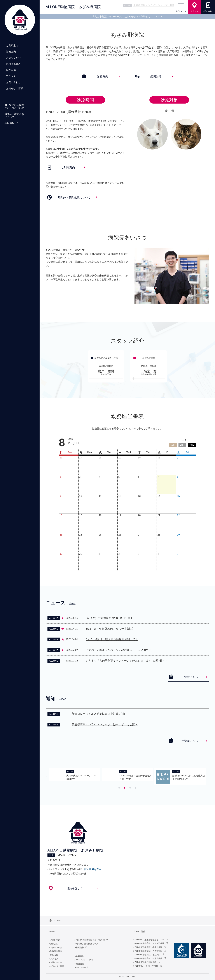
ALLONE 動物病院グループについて (92, 940)
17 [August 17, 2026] (81, 515)
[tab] (119, 788)
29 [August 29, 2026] (178, 535)
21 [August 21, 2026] (159, 515)
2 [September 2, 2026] (119, 554)
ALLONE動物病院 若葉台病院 (149, 958)
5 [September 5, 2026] (178, 554)
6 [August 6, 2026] (139, 477)
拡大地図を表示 (93, 869)
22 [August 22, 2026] (178, 515)
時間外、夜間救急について (88, 944)
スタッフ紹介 (56, 947)
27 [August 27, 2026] (139, 535)
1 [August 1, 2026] (178, 458)
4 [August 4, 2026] (99, 477)
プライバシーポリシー (86, 960)
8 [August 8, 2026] (178, 477)
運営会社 (80, 964)
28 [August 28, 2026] (159, 535)
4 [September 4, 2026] (158, 554)
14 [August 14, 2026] (159, 496)
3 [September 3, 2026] (139, 554)
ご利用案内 (55, 940)
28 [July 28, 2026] (100, 458)
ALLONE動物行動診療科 (146, 962)
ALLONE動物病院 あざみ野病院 (150, 943)
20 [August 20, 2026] (139, 515)
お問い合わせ (56, 962)
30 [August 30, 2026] (61, 554)
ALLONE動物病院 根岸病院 (148, 955)
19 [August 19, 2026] (120, 515)
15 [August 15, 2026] (178, 496)
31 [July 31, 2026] (159, 458)
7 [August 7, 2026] (158, 477)
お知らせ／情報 (57, 966)
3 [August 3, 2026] (80, 477)
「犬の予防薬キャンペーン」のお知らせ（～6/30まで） (127, 17)
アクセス (54, 959)
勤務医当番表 (56, 951)
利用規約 (80, 956)
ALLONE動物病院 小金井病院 (149, 947)
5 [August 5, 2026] (119, 477)
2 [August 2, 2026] (60, 477)
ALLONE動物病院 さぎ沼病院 (149, 951)
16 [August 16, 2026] (61, 515)
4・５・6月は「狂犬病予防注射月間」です (112, 639)
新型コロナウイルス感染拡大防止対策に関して (101, 714)
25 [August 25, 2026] (100, 535)
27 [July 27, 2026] (81, 458)
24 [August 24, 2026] (81, 535)
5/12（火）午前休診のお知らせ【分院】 (110, 629)
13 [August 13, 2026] (139, 496)
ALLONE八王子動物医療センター (150, 940)
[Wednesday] (127, 452)
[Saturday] (186, 452)
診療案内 (54, 944)
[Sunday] (69, 452)
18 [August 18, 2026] (100, 515)
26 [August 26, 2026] (120, 535)
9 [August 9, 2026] (60, 496)
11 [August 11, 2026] (100, 496)
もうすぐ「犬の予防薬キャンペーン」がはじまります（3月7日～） (127, 661)
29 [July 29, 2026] (120, 458)
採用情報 (80, 947)
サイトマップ (82, 967)
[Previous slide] (47, 776)
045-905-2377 (67, 855)
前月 (183, 445)
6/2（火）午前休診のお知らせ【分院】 (109, 618)
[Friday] (166, 452)
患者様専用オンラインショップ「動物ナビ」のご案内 (105, 724)
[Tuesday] (108, 452)
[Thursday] (147, 452)
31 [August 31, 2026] (81, 554)
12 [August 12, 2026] (120, 496)
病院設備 (54, 955)
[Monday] (88, 452)
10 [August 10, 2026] (81, 496)
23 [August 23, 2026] (61, 535)
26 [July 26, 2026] (61, 458)
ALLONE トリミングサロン (147, 966)
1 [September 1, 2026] (99, 554)
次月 (191, 445)
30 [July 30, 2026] (139, 458)
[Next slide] (208, 776)
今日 (173, 445)
